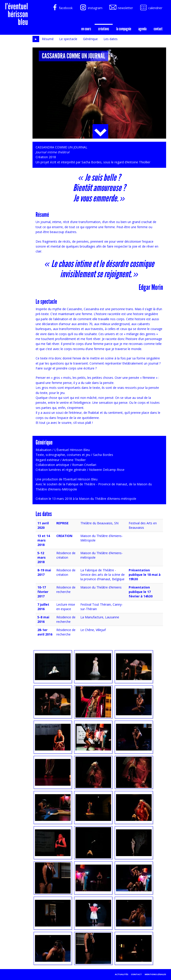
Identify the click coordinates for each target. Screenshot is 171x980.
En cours (86, 29)
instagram (91, 8)
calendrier (151, 8)
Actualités (122, 974)
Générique (90, 39)
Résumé (48, 39)
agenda (142, 29)
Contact (158, 29)
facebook (61, 8)
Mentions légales (155, 974)
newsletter (121, 8)
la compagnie (124, 29)
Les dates (111, 39)
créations (104, 29)
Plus (100, 131)
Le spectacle (68, 39)
